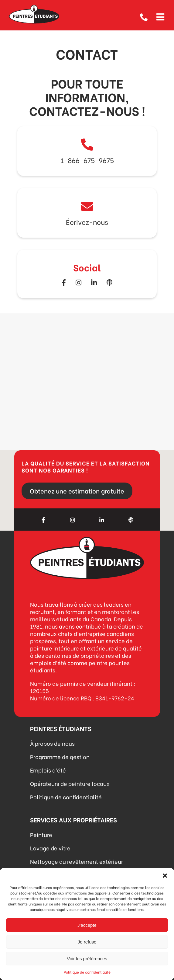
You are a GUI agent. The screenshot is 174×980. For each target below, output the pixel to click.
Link (87, 151)
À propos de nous (52, 743)
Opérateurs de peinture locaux (70, 783)
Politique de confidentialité (87, 972)
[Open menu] (160, 16)
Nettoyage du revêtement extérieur (77, 861)
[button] (165, 876)
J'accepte (87, 925)
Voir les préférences (87, 959)
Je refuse (87, 942)
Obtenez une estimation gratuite (77, 491)
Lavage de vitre (50, 848)
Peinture (41, 834)
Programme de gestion (60, 757)
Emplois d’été (48, 770)
